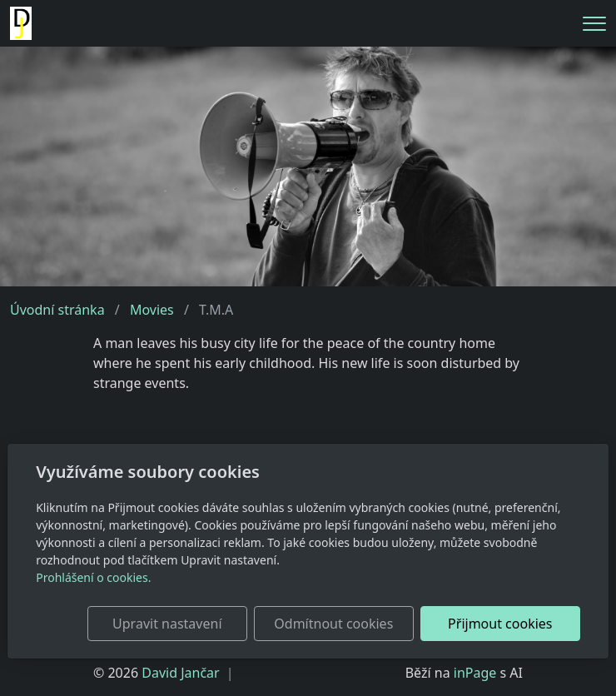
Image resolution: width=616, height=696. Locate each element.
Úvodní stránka (57, 310)
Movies (152, 310)
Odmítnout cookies (333, 624)
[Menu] (594, 24)
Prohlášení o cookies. (93, 577)
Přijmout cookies (500, 624)
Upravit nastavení (167, 624)
